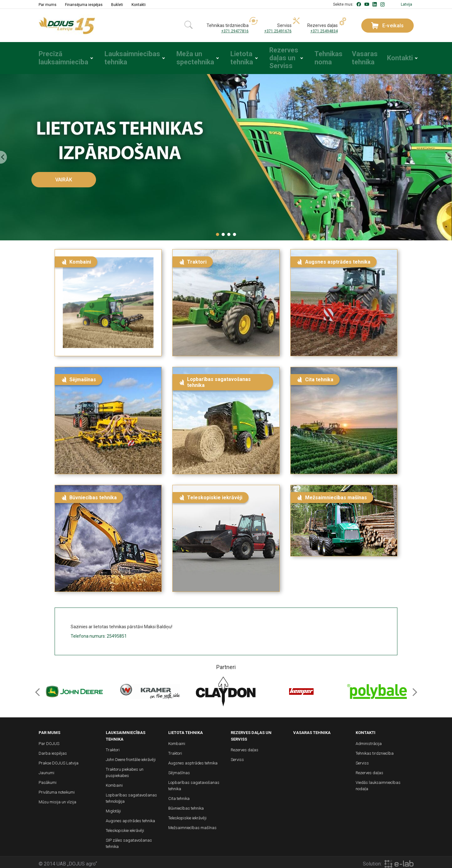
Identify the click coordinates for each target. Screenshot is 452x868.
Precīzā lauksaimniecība (58, 56)
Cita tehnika (179, 795)
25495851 (117, 633)
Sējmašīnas (179, 770)
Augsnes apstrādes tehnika (130, 818)
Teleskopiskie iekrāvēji (125, 827)
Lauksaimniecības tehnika (123, 56)
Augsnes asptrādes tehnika (193, 760)
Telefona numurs (88, 633)
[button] (218, 231)
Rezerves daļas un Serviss (275, 56)
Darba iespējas (53, 750)
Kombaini (114, 782)
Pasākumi (48, 779)
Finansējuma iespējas (84, 5)
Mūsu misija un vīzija (57, 799)
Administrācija (369, 740)
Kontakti (139, 5)
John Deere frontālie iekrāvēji (131, 756)
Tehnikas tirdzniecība (375, 750)
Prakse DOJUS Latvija (59, 760)
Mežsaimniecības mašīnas (192, 825)
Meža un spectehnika (183, 56)
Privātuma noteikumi (57, 789)
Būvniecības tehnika (186, 805)
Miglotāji (113, 808)
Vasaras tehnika (360, 56)
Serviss (237, 756)
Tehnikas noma (322, 56)
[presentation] (3, 154)
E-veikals (387, 26)
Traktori (113, 747)
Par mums (48, 5)
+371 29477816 (235, 31)
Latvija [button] (406, 4)
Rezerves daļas (245, 747)
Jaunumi (46, 770)
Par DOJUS (49, 740)
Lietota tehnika (231, 56)
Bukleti (117, 5)
